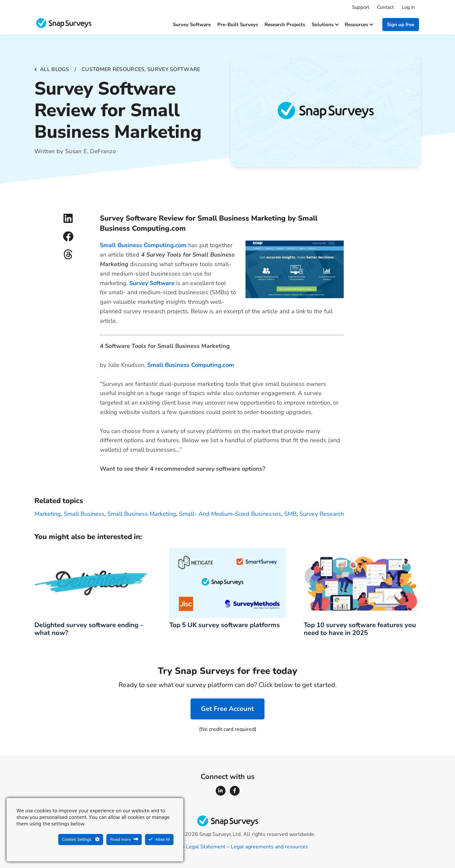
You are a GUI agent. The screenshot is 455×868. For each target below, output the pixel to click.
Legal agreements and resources (269, 847)
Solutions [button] (325, 25)
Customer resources (113, 69)
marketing (48, 514)
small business (84, 514)
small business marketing (142, 514)
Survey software (192, 25)
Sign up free (401, 25)
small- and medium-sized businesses (230, 514)
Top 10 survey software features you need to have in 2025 (360, 629)
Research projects (285, 25)
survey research (322, 514)
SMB (290, 514)
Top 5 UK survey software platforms (225, 625)
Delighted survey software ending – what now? (89, 629)
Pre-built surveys (238, 25)
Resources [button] (359, 25)
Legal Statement (206, 847)
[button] (68, 218)
